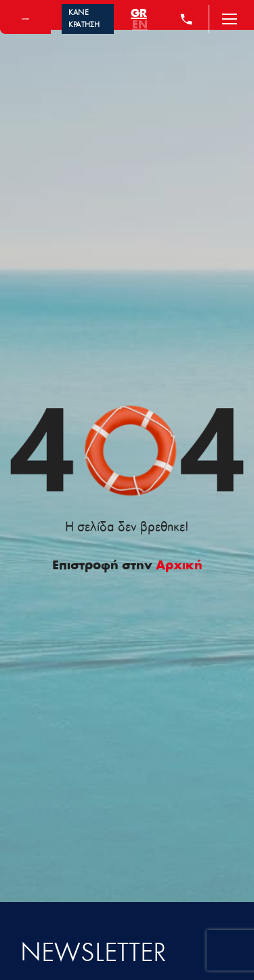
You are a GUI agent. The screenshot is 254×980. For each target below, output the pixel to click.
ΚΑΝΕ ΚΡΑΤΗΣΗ (84, 19)
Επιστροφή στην (127, 566)
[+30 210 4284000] (186, 19)
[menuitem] (139, 13)
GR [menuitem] (139, 13)
